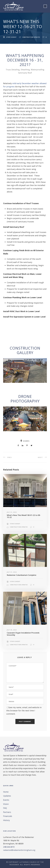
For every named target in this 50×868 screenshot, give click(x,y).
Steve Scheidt (11, 37)
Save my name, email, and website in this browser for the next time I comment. (24, 711)
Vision (6, 804)
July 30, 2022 (12, 630)
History (6, 820)
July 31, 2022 (12, 512)
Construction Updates (31, 37)
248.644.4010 (9, 847)
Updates (7, 796)
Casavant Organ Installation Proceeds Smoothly (23, 634)
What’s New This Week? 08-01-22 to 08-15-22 (24, 516)
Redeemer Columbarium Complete (22, 575)
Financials (8, 816)
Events (6, 800)
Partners (7, 812)
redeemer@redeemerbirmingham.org (19, 850)
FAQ (5, 808)
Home (6, 792)
